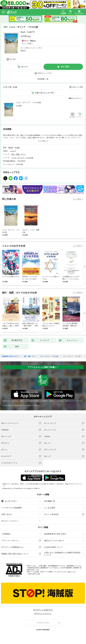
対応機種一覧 (50, 501)
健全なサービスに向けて (54, 541)
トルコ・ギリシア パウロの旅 (28, 102)
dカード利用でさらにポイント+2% (31, 48)
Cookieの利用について (53, 547)
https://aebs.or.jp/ (34, 574)
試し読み (13, 59)
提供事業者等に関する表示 (55, 534)
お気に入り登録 (77, 87)
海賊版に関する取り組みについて (15, 554)
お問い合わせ (7, 514)
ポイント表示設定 (52, 514)
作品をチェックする (45, 73)
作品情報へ (42, 79)
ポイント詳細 (26, 44)
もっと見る (77, 199)
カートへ (25, 67)
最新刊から (79, 98)
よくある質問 (50, 508)
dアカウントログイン (10, 521)
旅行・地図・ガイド (18, 154)
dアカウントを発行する (43, 610)
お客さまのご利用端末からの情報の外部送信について (62, 554)
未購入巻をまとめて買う (45, 93)
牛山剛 (29, 32)
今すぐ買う (65, 67)
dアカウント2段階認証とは (12, 547)
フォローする (34, 32)
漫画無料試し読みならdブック (11, 356)
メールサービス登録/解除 (11, 508)
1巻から (71, 98)
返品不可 (23, 51)
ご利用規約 (6, 534)
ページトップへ (43, 623)
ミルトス (13, 151)
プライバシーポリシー (10, 541)
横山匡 (23, 32)
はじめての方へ (9, 501)
